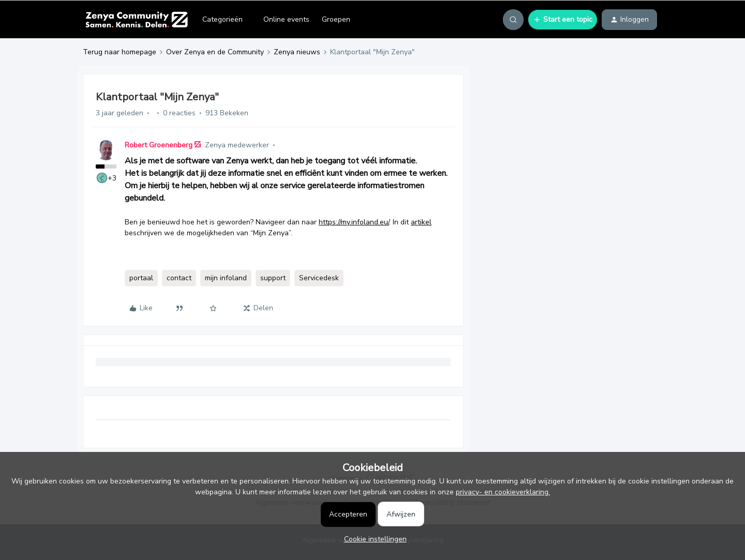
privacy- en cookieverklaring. (503, 492)
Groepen (336, 19)
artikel (421, 222)
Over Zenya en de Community (215, 52)
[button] (563, 20)
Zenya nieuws (297, 52)
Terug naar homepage (120, 52)
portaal (141, 278)
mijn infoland (226, 278)
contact (179, 278)
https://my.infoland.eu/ (354, 222)
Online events (286, 19)
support (273, 278)
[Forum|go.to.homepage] (136, 20)
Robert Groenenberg (159, 145)
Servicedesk (319, 278)
